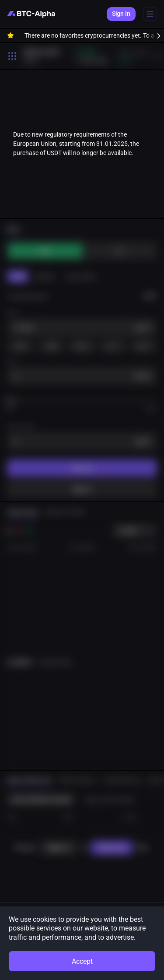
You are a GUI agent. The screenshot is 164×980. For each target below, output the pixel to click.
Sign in (121, 14)
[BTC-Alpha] (31, 14)
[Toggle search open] (12, 56)
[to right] (155, 35)
